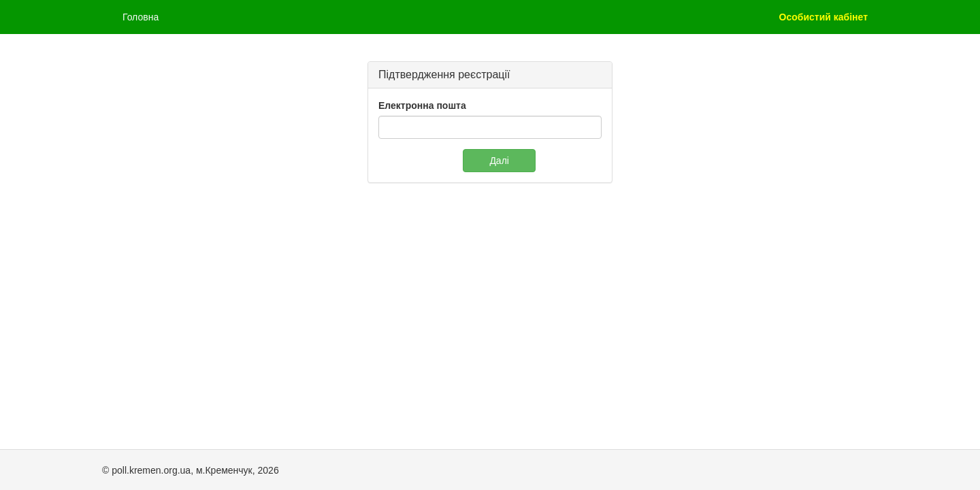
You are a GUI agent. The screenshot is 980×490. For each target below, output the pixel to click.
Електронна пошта (422, 105)
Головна (141, 17)
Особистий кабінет (823, 17)
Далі (499, 161)
